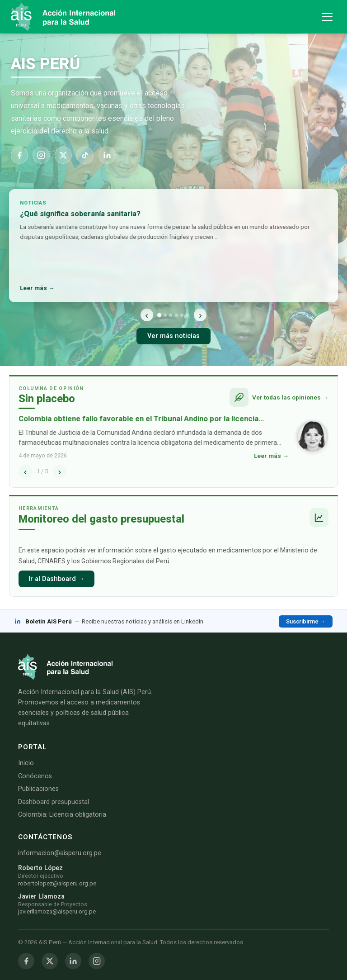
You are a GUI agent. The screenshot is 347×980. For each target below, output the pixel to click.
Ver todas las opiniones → (290, 397)
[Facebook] (19, 155)
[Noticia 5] (182, 315)
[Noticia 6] (188, 315)
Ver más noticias (173, 336)
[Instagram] (41, 155)
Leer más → (38, 288)
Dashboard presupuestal (54, 802)
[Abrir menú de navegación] (327, 17)
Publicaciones (38, 789)
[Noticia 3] (171, 315)
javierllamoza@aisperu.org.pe (57, 911)
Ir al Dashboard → (56, 579)
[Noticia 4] (176, 315)
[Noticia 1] (159, 315)
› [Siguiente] (200, 315)
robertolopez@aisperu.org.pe (57, 883)
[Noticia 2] (165, 315)
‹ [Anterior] (147, 315)
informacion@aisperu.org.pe (60, 853)
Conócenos (35, 776)
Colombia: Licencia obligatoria (62, 815)
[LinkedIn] (107, 155)
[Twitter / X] (50, 961)
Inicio (26, 763)
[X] (63, 155)
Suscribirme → (306, 621)
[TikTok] (85, 155)
